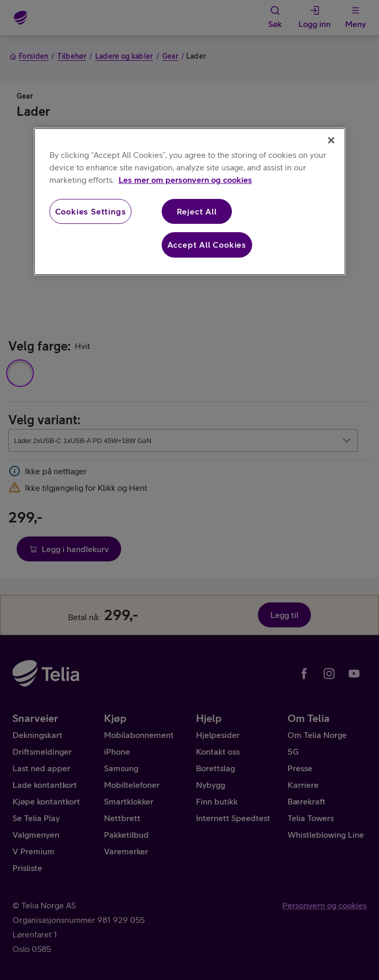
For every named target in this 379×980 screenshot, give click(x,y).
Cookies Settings (91, 211)
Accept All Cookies (207, 245)
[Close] (331, 140)
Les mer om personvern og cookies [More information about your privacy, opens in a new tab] (185, 180)
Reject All (197, 211)
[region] (190, 202)
